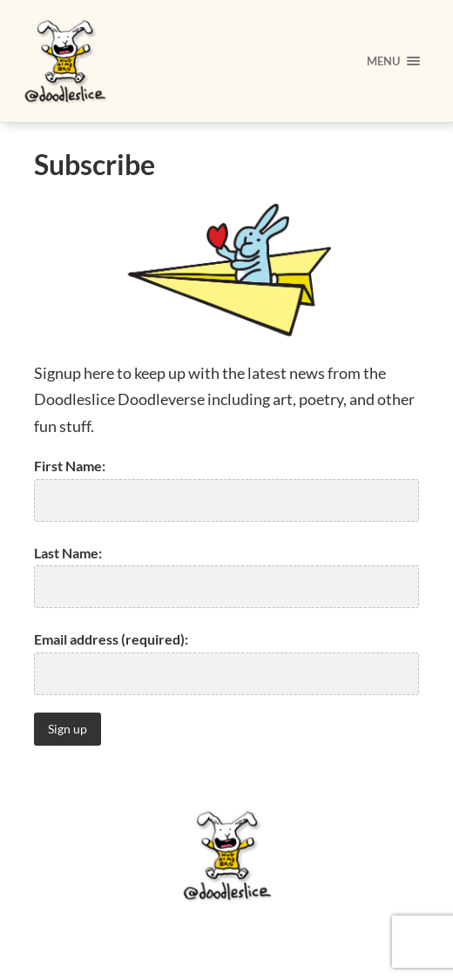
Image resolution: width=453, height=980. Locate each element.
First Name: (70, 466)
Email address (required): (111, 639)
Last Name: (68, 553)
